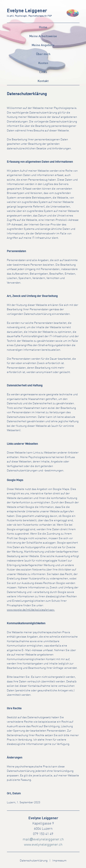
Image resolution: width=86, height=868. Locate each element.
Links (43, 72)
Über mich (43, 54)
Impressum (59, 861)
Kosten (43, 63)
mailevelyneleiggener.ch (43, 840)
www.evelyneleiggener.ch (43, 845)
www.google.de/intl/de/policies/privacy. (31, 610)
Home (43, 27)
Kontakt (43, 81)
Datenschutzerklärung (34, 861)
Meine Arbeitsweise (43, 36)
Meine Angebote (43, 45)
